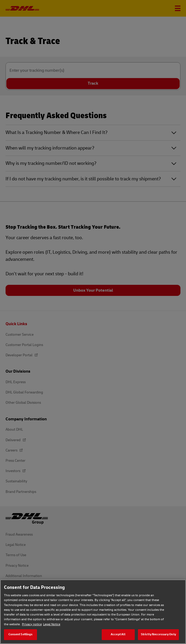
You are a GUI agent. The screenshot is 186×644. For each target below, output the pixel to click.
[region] (93, 612)
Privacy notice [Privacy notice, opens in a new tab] (32, 624)
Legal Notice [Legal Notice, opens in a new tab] (52, 624)
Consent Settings (21, 634)
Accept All (118, 634)
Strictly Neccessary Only (158, 634)
